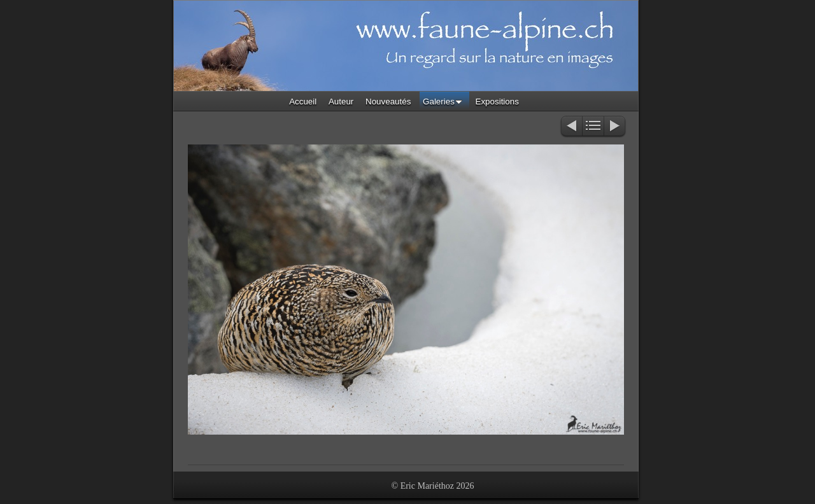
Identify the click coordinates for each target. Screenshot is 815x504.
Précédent (571, 127)
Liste (593, 127)
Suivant (615, 127)
